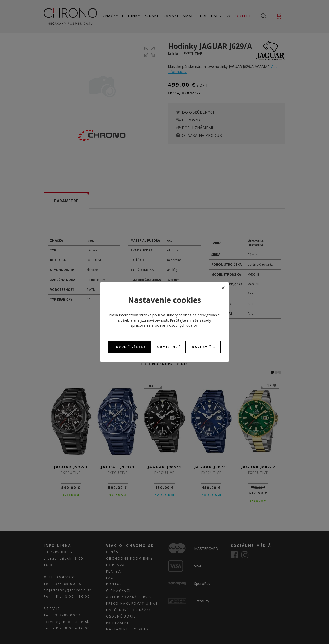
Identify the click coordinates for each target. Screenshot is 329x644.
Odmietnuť (169, 347)
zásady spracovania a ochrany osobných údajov (171, 323)
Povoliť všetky (130, 347)
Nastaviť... (204, 347)
